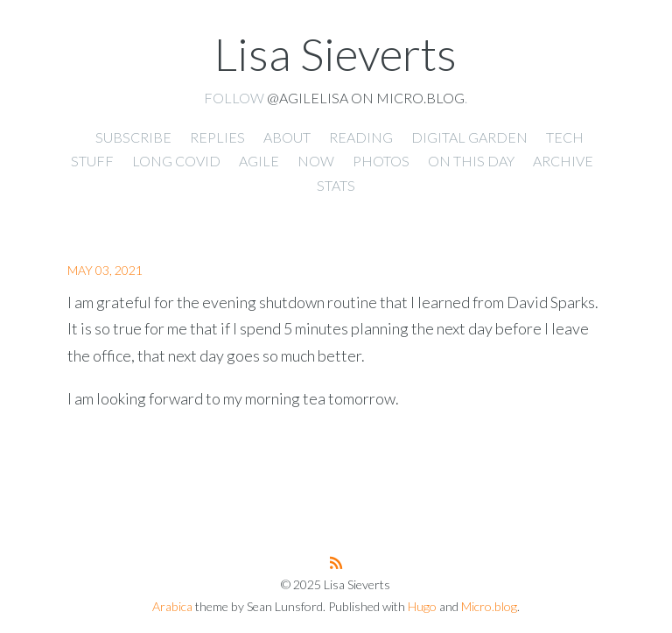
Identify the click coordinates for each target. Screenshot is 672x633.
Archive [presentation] (563, 161)
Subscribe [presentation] (133, 137)
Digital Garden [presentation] (469, 137)
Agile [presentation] (259, 161)
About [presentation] (287, 137)
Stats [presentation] (336, 185)
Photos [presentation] (381, 161)
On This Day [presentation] (471, 161)
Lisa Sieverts (336, 53)
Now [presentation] (316, 161)
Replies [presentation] (217, 137)
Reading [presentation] (361, 137)
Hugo (422, 606)
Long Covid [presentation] (176, 161)
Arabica (172, 606)
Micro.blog (489, 606)
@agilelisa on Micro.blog (366, 98)
